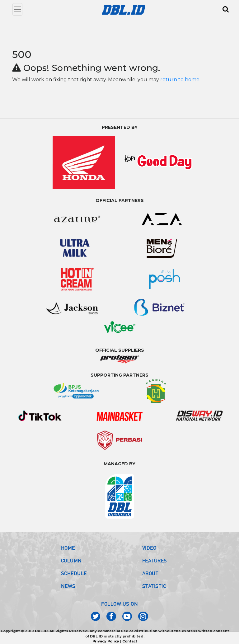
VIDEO (149, 548)
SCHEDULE (74, 573)
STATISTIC (154, 586)
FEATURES (155, 561)
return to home (180, 80)
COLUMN (71, 561)
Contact (130, 641)
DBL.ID (41, 631)
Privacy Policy (106, 641)
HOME (68, 548)
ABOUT (150, 573)
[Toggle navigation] (17, 9)
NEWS (68, 586)
